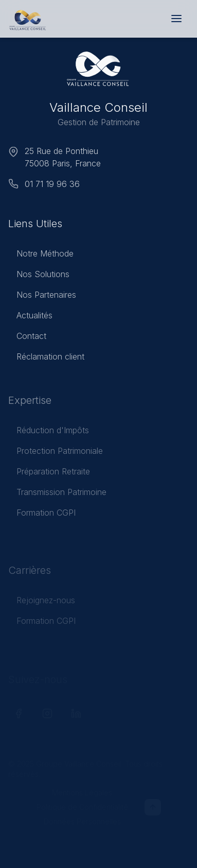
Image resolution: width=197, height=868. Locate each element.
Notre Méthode (41, 255)
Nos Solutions (39, 276)
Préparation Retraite (49, 474)
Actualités (30, 317)
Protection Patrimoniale (56, 453)
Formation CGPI (42, 515)
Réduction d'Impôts (49, 433)
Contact (27, 337)
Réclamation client (46, 358)
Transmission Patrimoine (57, 495)
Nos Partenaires (42, 296)
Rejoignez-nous (42, 604)
